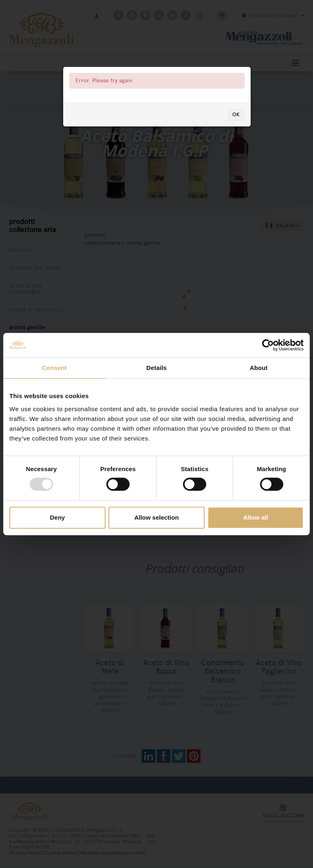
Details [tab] (156, 368)
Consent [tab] (54, 368)
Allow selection (156, 517)
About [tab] (259, 368)
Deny (57, 517)
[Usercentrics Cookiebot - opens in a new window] (268, 345)
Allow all (256, 517)
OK (236, 135)
